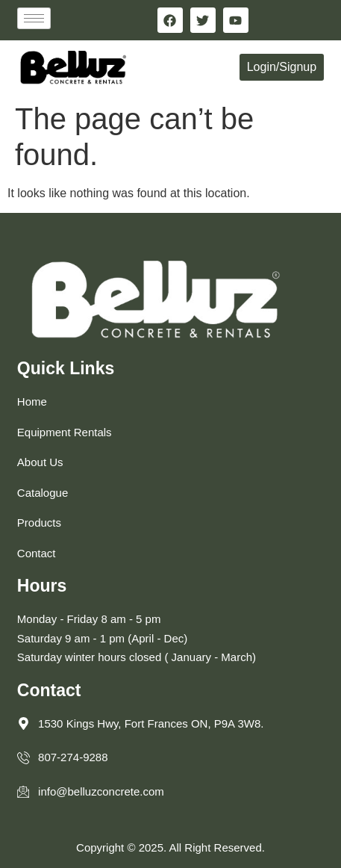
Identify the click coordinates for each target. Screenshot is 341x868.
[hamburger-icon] (34, 18)
